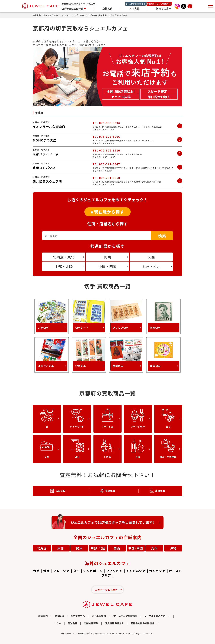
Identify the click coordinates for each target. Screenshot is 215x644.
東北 (61, 548)
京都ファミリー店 (46, 154)
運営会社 (72, 623)
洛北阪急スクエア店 (47, 181)
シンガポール (93, 571)
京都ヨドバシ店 (44, 168)
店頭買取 (60, 491)
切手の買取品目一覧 (73, 9)
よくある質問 (99, 616)
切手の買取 (80, 15)
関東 (79, 548)
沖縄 (173, 548)
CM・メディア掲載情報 (125, 616)
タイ (76, 571)
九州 (154, 548)
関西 (117, 548)
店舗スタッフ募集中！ (161, 4)
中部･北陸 (98, 548)
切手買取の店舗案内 (99, 15)
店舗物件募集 (91, 623)
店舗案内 (108, 9)
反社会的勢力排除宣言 (142, 623)
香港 (47, 571)
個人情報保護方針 (114, 623)
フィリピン (114, 571)
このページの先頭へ (107, 590)
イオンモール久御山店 (49, 126)
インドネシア (136, 571)
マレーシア (61, 571)
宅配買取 (110, 491)
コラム (57, 623)
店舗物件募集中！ (137, 4)
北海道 (42, 548)
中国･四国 (136, 548)
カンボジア (157, 571)
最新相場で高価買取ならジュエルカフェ (53, 15)
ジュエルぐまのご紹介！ (157, 616)
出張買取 (160, 491)
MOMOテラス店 (45, 140)
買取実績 (134, 9)
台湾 (36, 571)
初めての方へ (164, 9)
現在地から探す (109, 212)
